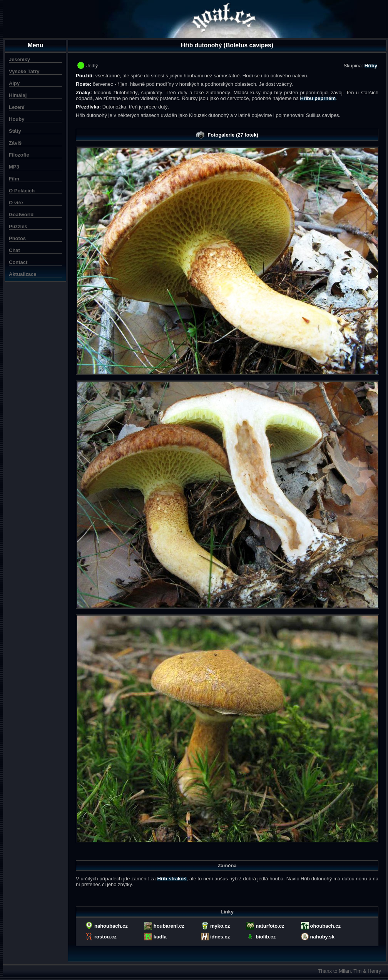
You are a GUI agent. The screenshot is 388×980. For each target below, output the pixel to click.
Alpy (14, 83)
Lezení (17, 107)
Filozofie (19, 155)
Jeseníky (19, 59)
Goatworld (21, 215)
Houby (17, 119)
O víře (16, 203)
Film (14, 179)
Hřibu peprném (318, 98)
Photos (17, 238)
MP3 (14, 167)
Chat (14, 250)
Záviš (15, 143)
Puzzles (18, 226)
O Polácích (22, 191)
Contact (18, 262)
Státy (15, 131)
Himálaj (18, 95)
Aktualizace (23, 274)
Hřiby (371, 66)
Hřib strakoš (172, 879)
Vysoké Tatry (24, 71)
